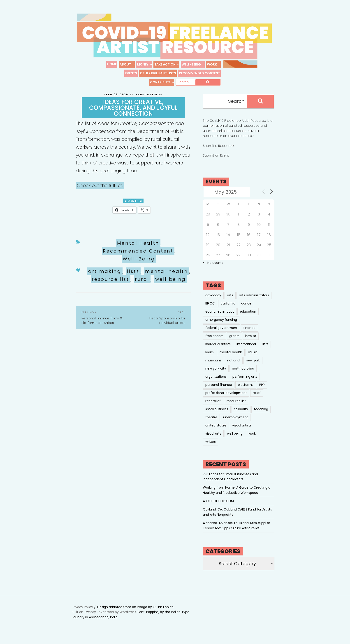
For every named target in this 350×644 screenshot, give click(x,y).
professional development (226, 398)
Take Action (167, 64)
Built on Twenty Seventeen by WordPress (104, 617)
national (234, 365)
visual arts (213, 439)
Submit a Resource (218, 151)
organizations (216, 382)
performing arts (245, 382)
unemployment (236, 422)
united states (216, 431)
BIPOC (210, 309)
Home (112, 64)
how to (251, 341)
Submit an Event (216, 161)
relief (257, 398)
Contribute (162, 82)
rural (142, 284)
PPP (262, 390)
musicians (213, 365)
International (247, 349)
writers (211, 447)
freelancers (214, 341)
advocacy (213, 300)
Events (131, 73)
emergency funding (221, 325)
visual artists (242, 431)
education (248, 317)
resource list (110, 284)
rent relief (213, 406)
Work (214, 64)
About (127, 64)
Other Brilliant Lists (158, 73)
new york (253, 365)
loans (210, 357)
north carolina (243, 374)
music (253, 357)
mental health (167, 276)
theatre (211, 422)
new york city (216, 374)
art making (105, 276)
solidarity (241, 414)
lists (133, 276)
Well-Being (193, 64)
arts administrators (254, 300)
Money (145, 64)
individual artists (218, 349)
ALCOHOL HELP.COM (218, 506)
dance (246, 309)
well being (171, 284)
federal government (221, 333)
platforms (246, 390)
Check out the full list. (100, 191)
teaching (261, 414)
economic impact (220, 317)
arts (230, 300)
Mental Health (138, 248)
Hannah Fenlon (149, 100)
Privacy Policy (82, 612)
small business (217, 414)
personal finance (219, 390)
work (252, 439)
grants (234, 341)
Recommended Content (199, 73)
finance (249, 333)
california (228, 309)
